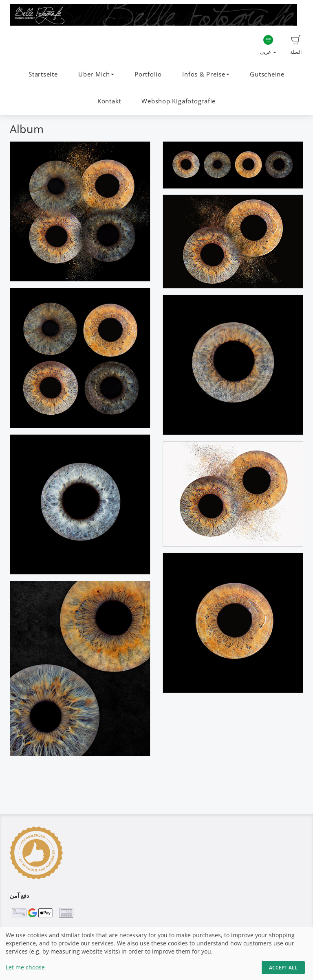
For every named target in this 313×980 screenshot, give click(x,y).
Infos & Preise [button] (206, 74)
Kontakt (109, 101)
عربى (268, 45)
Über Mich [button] (96, 74)
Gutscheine (267, 74)
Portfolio (148, 74)
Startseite (43, 74)
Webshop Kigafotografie (179, 101)
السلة (296, 45)
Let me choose (25, 967)
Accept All (283, 968)
